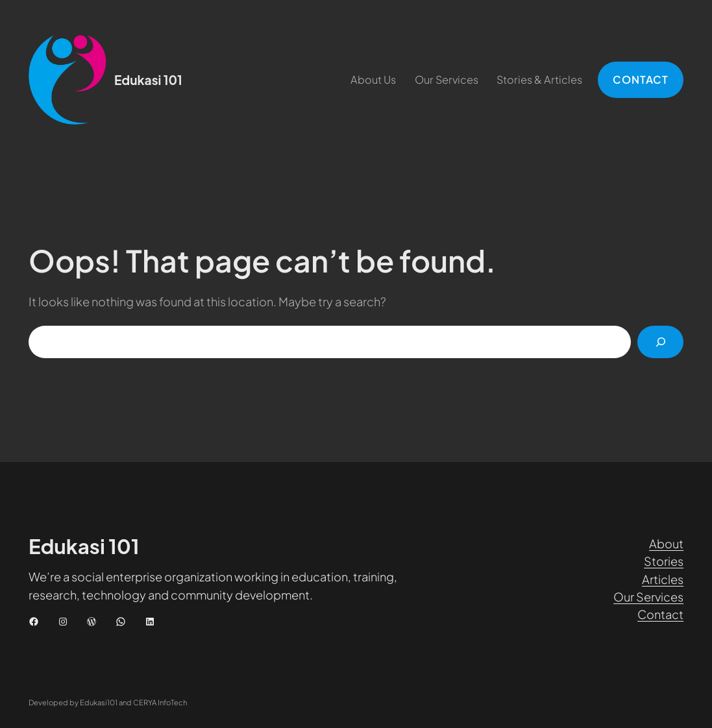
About (666, 543)
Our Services (648, 597)
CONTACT (641, 79)
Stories (664, 561)
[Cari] (660, 342)
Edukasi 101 (148, 80)
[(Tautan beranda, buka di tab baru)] (68, 80)
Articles (663, 579)
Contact (660, 614)
